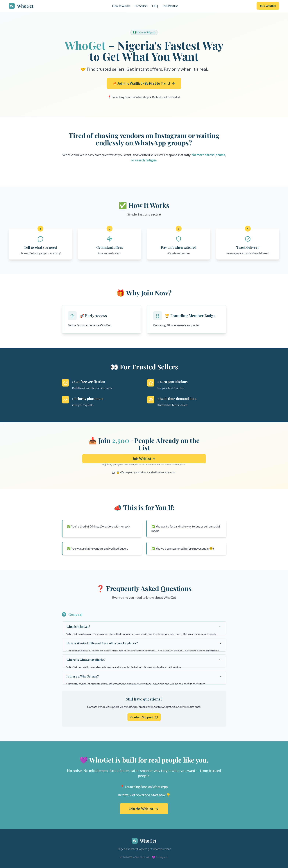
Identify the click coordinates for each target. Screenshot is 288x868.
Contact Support (144, 717)
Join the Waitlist (141, 809)
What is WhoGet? (144, 627)
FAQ (155, 6)
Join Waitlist (170, 6)
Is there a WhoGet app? (144, 676)
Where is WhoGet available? (144, 660)
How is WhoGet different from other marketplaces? (144, 643)
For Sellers (141, 6)
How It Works (121, 6)
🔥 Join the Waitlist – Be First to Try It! (144, 83)
